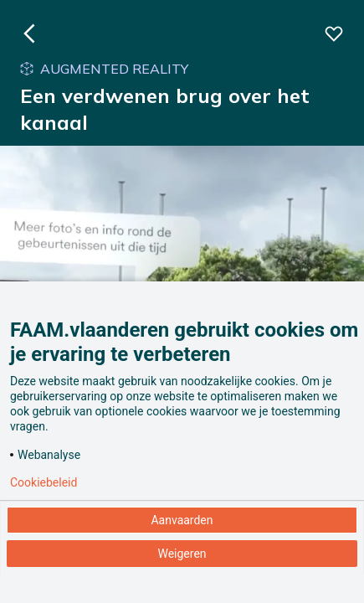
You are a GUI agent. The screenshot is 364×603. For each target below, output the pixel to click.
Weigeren (182, 554)
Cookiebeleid (44, 482)
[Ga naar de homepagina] (30, 33)
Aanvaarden (182, 520)
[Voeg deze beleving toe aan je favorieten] (334, 33)
